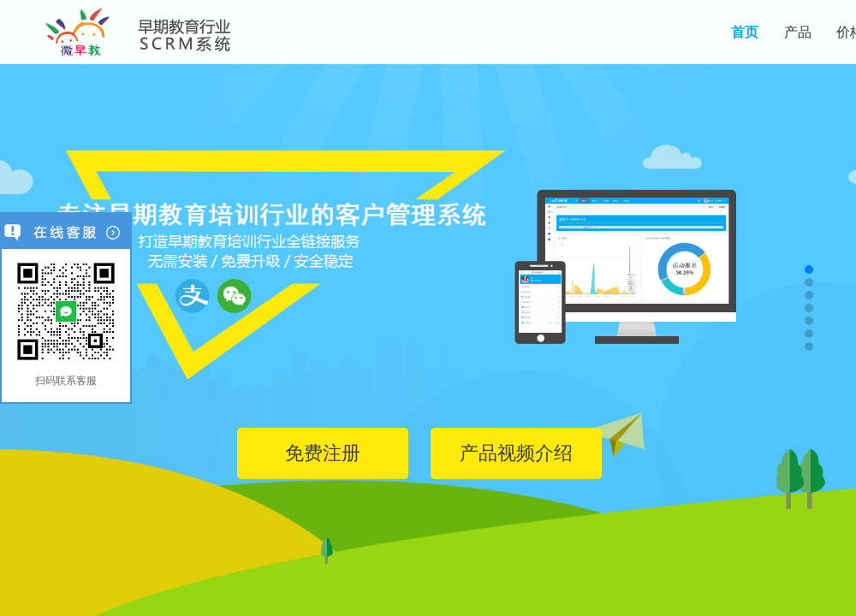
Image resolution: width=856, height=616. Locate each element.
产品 (798, 32)
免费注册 (323, 453)
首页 (745, 32)
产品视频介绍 (516, 453)
